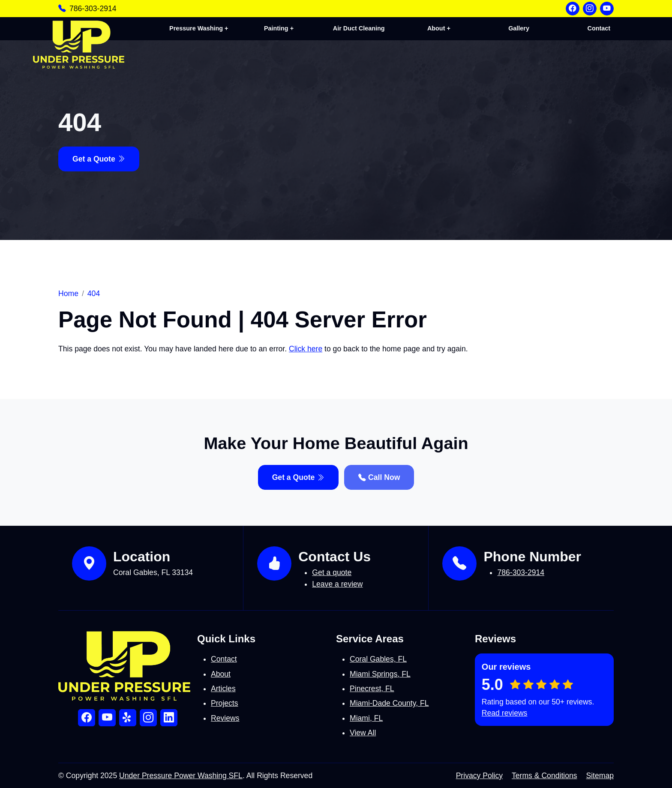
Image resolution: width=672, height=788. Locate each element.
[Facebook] (573, 9)
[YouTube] (607, 9)
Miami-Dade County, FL (389, 703)
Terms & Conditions (544, 776)
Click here (306, 349)
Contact (599, 28)
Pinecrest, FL (372, 689)
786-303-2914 (93, 9)
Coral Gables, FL (378, 659)
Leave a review (337, 584)
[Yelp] (128, 718)
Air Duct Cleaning (361, 28)
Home (68, 294)
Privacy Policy (480, 776)
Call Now (379, 477)
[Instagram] (590, 9)
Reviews (225, 718)
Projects (225, 703)
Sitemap (600, 776)
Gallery (520, 28)
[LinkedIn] (169, 718)
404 (94, 294)
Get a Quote (99, 159)
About (221, 674)
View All (363, 733)
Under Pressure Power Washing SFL (181, 776)
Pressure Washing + (202, 28)
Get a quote (332, 572)
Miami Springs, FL (380, 674)
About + (440, 28)
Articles (223, 689)
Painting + (281, 28)
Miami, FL (366, 718)
